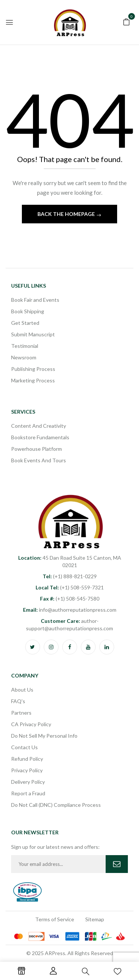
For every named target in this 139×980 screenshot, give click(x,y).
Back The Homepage (67, 214)
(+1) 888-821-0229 (70, 576)
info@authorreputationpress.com (70, 610)
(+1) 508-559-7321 (70, 587)
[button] (126, 21)
